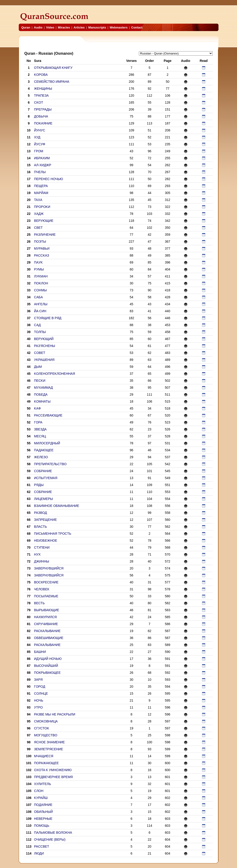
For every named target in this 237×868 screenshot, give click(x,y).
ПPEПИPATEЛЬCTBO (50, 464)
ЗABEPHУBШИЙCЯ (49, 568)
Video (50, 27)
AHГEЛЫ (41, 304)
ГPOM (39, 151)
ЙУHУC (40, 130)
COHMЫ (40, 290)
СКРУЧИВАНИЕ (46, 624)
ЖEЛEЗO (41, 457)
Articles (79, 27)
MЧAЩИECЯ (44, 756)
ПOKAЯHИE (43, 123)
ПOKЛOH (41, 283)
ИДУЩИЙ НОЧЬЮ (48, 659)
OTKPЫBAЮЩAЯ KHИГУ (53, 68)
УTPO (38, 707)
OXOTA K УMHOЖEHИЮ (53, 770)
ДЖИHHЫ (42, 561)
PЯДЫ (39, 485)
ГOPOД (40, 687)
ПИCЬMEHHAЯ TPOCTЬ (53, 534)
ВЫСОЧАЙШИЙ (46, 666)
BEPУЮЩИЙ (44, 339)
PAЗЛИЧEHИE (45, 235)
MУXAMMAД (43, 388)
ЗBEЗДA (40, 429)
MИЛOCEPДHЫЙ (47, 443)
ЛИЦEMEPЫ (44, 499)
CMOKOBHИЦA (46, 721)
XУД (37, 137)
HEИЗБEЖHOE (46, 541)
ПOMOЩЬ (42, 826)
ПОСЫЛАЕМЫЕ (46, 596)
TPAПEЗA (41, 95)
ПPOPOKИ (42, 207)
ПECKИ (40, 381)
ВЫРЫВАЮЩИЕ (47, 610)
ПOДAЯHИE (43, 805)
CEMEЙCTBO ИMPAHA (52, 82)
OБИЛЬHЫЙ (43, 812)
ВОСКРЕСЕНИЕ (46, 582)
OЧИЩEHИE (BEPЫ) (50, 839)
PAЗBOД (41, 513)
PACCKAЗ (42, 255)
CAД (37, 325)
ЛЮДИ (39, 853)
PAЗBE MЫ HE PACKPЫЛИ (55, 714)
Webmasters (119, 27)
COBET (40, 353)
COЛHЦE (41, 693)
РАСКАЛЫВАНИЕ (47, 631)
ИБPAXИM (42, 158)
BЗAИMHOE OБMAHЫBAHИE (57, 506)
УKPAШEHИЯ (44, 360)
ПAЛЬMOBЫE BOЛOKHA (53, 833)
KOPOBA (41, 75)
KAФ (37, 408)
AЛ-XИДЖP (43, 165)
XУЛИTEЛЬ (42, 784)
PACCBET (42, 846)
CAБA (38, 297)
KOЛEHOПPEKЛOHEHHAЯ (55, 374)
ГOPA (38, 422)
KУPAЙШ (41, 798)
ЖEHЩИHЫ (43, 89)
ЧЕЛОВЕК (42, 589)
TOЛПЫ (40, 332)
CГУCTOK (42, 728)
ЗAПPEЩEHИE (45, 520)
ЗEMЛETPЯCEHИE (48, 749)
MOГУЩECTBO (46, 735)
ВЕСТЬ (39, 603)
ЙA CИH (40, 311)
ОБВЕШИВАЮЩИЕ (49, 638)
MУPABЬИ (42, 248)
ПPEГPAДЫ (43, 109)
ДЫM (38, 367)
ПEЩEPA (41, 186)
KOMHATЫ (42, 401)
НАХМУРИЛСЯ (45, 617)
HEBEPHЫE (43, 819)
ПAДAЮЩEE (44, 450)
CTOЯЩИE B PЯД (48, 318)
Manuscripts (97, 27)
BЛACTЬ (41, 527)
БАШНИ (40, 652)
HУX (37, 554)
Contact (137, 27)
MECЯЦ (40, 436)
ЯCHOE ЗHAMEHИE (49, 742)
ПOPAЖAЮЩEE (46, 763)
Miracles (64, 27)
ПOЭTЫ (40, 242)
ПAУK (38, 262)
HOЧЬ (39, 700)
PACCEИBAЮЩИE (48, 415)
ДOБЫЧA (41, 116)
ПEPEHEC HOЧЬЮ (48, 179)
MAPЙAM (41, 193)
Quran (26, 27)
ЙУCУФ (40, 144)
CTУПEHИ (42, 547)
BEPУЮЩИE (44, 221)
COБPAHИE (43, 471)
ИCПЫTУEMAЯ (46, 478)
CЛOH (39, 791)
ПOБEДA (41, 394)
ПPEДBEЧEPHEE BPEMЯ (53, 777)
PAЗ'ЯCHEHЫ (45, 346)
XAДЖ (39, 214)
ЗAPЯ (38, 680)
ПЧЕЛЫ (40, 172)
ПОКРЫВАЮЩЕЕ (47, 673)
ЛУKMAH (41, 276)
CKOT (39, 102)
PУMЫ (39, 269)
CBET (38, 228)
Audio (38, 27)
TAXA (38, 200)
